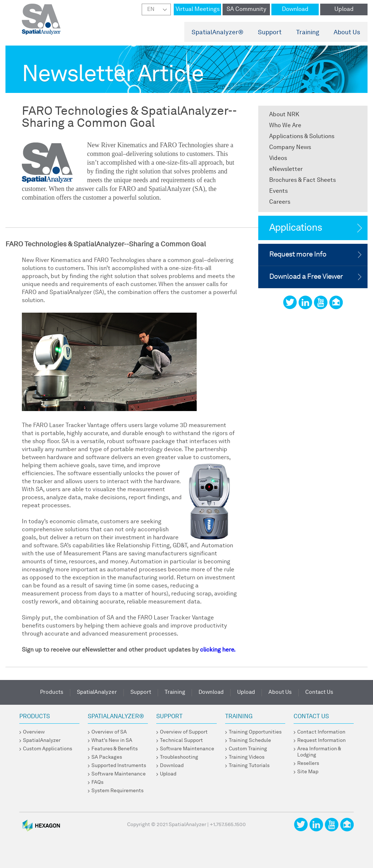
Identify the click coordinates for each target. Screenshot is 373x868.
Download (295, 9)
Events (278, 191)
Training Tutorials (249, 766)
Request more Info (298, 255)
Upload (344, 9)
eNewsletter (286, 169)
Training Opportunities (255, 732)
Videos (278, 159)
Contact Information (321, 732)
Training (308, 33)
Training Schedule (250, 740)
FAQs (97, 782)
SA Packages (107, 757)
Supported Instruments (119, 766)
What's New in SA (112, 740)
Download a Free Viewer (306, 277)
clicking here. (218, 650)
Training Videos (247, 757)
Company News (290, 148)
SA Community (246, 9)
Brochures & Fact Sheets (303, 180)
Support (270, 33)
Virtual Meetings (198, 9)
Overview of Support (184, 732)
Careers (280, 202)
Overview (34, 732)
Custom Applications (48, 749)
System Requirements (117, 791)
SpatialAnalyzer (217, 33)
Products (52, 693)
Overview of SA (109, 732)
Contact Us (319, 693)
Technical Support (181, 740)
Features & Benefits (115, 749)
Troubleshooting (179, 757)
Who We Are (285, 126)
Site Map (308, 772)
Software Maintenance (119, 774)
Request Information (321, 740)
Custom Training (248, 749)
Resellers (308, 763)
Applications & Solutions (302, 137)
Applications (296, 228)
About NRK (284, 115)
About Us (347, 33)
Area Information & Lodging (319, 752)
